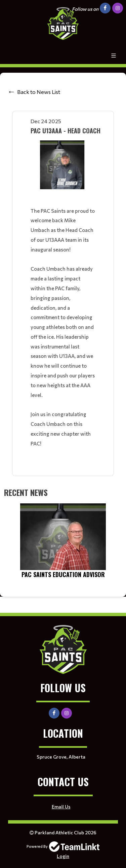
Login (63, 856)
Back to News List (39, 92)
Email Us (61, 807)
